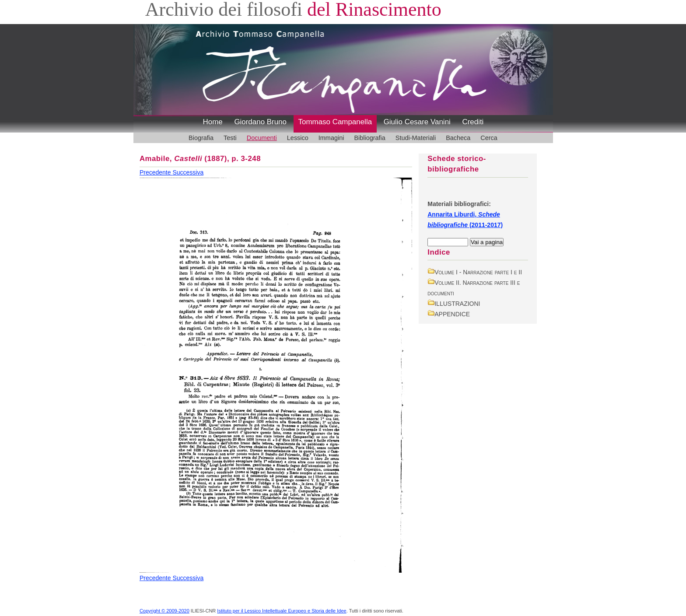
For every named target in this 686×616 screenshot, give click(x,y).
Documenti (262, 138)
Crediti (473, 122)
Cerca (489, 138)
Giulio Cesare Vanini (417, 122)
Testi (230, 138)
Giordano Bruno (260, 122)
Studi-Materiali (416, 138)
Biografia (201, 138)
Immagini (331, 138)
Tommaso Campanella (335, 122)
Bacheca (458, 138)
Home (213, 122)
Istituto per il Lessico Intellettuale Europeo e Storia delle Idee (282, 611)
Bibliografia (369, 138)
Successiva (188, 172)
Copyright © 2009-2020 (164, 611)
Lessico (298, 138)
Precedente (156, 172)
